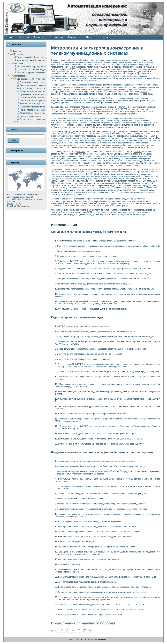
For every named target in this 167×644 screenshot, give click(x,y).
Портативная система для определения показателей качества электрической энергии (97, 434)
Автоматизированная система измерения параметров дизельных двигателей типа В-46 (97, 241)
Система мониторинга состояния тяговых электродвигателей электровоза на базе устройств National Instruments (108, 246)
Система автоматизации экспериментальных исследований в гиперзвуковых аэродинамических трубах (104, 274)
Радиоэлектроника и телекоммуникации (35, 122)
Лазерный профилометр (69, 564)
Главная (10, 37)
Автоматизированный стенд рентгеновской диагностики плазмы (87, 582)
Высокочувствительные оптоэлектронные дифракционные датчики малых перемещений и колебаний (104, 587)
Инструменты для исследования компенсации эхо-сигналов (84, 359)
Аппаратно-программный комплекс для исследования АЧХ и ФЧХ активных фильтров (96, 331)
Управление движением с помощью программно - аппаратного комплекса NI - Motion (97, 547)
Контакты (105, 37)
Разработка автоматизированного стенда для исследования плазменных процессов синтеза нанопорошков (107, 577)
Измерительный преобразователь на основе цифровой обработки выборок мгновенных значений (101, 349)
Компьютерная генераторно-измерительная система (40, 67)
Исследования (56, 37)
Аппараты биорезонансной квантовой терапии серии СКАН (43, 73)
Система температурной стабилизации (76, 542)
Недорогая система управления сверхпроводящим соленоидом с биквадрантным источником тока (102, 509)
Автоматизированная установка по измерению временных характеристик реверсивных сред (99, 461)
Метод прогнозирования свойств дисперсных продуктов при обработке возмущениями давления (101, 504)
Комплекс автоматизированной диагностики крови (80, 499)
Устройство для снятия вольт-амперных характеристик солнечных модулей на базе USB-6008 (101, 444)
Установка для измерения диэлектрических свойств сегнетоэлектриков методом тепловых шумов (103, 592)
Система (79, 125)
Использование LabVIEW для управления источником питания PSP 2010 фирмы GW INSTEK (101, 439)
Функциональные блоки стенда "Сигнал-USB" (37, 70)
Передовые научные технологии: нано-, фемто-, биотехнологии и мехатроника (102, 452)
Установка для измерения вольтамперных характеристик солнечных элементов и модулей (99, 532)
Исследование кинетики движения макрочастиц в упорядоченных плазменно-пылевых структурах (102, 494)
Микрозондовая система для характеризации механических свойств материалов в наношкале (101, 610)
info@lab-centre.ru (22, 206)
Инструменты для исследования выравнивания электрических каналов (90, 354)
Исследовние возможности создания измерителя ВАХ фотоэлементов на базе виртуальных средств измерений (108, 372)
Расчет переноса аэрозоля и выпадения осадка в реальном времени (90, 521)
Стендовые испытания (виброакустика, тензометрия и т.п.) (43, 79)
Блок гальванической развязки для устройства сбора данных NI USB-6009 (92, 414)
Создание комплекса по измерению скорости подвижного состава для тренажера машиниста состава (103, 269)
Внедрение (39, 37)
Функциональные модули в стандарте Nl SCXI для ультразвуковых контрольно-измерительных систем (104, 279)
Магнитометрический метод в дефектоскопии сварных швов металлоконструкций (94, 284)
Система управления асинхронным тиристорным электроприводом (89, 559)
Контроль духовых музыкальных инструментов (41, 88)
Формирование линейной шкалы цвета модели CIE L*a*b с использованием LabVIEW (97, 527)
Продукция (24, 37)
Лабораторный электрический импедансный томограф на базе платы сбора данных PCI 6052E (101, 605)
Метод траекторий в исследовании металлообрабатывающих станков (90, 615)
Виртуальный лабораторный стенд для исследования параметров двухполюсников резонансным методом (106, 336)
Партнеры (91, 37)
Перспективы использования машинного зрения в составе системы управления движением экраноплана (106, 289)
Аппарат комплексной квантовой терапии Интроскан (40, 60)
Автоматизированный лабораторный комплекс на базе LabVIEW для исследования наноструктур (101, 466)
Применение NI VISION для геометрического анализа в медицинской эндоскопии (95, 537)
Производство (75, 37)
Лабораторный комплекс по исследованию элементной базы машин (88, 256)
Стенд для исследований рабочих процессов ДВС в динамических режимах (93, 309)
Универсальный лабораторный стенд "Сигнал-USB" (40, 57)
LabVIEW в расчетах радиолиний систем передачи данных (84, 326)
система (144, 92)
